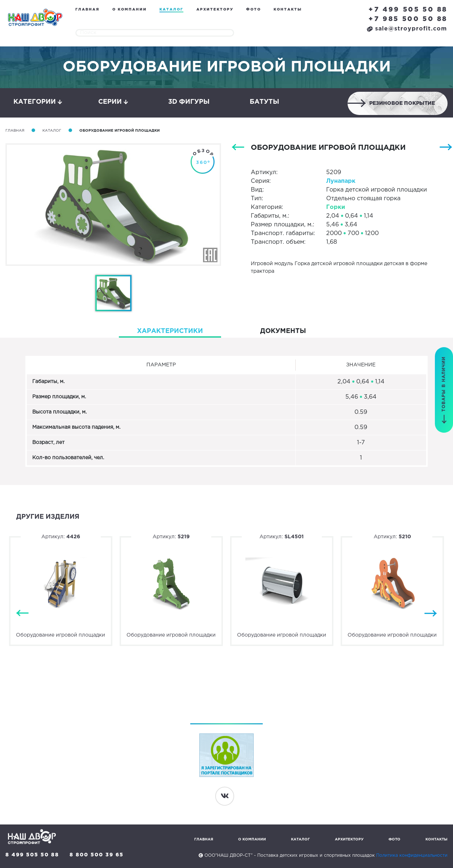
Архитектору (215, 10)
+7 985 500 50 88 (408, 19)
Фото (253, 10)
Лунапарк (341, 181)
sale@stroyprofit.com (407, 29)
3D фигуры (189, 102)
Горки (336, 207)
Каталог (171, 10)
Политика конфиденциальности (412, 855)
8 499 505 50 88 (32, 855)
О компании (130, 10)
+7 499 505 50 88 (408, 10)
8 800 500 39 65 (97, 855)
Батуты (264, 102)
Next (431, 614)
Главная (87, 10)
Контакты (288, 10)
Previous (22, 614)
